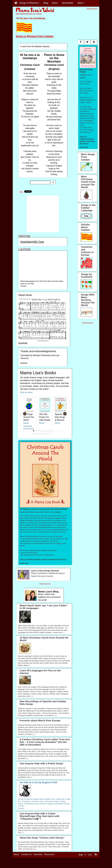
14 (38, 434)
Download (23, 343)
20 (49, 434)
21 (51, 434)
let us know (30, 281)
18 (45, 434)
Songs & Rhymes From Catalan (35, 36)
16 (42, 434)
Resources (49, 854)
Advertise (38, 854)
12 (34, 434)
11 (53, 431)
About (16, 854)
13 (36, 434)
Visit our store (26, 392)
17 (44, 434)
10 (51, 431)
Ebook (26, 423)
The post (21, 808)
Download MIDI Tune (32, 242)
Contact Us (26, 854)
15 (40, 434)
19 (47, 434)
